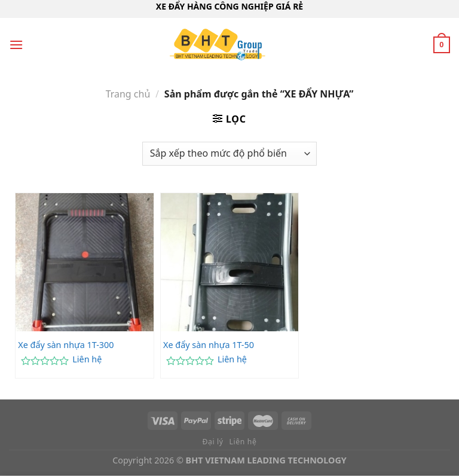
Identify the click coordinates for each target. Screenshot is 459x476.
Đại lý (213, 442)
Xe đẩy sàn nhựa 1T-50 (209, 345)
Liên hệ (87, 359)
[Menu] (16, 45)
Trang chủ (128, 94)
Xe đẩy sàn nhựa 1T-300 (66, 345)
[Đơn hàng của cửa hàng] (229, 154)
